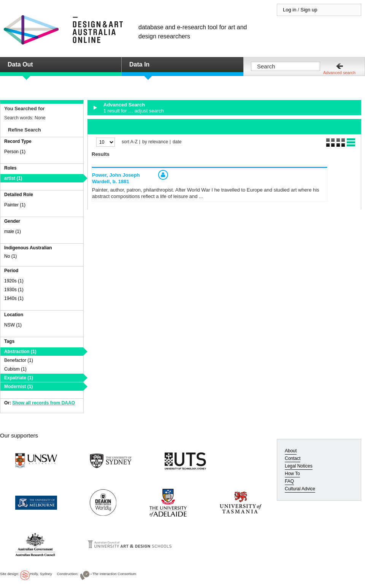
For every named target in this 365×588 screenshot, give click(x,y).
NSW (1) (13, 325)
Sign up (309, 10)
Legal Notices (299, 466)
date (177, 142)
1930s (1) (14, 290)
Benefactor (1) (19, 360)
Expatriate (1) (19, 378)
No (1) (10, 256)
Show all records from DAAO (44, 403)
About (291, 451)
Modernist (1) (18, 387)
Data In (139, 64)
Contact (293, 458)
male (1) (13, 231)
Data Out (20, 64)
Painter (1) (15, 205)
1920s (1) (14, 281)
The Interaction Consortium (114, 574)
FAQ (289, 481)
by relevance (155, 142)
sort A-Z (130, 142)
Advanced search (339, 73)
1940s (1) (14, 298)
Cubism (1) (15, 369)
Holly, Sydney (41, 574)
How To (292, 474)
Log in (290, 10)
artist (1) (13, 178)
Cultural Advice (300, 489)
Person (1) (15, 152)
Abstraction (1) (20, 352)
